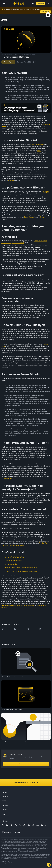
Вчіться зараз (46, 12)
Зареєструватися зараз (26, 764)
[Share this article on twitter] (3, 629)
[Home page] (19, 4)
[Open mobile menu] (48, 4)
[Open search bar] (33, 4)
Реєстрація (41, 4)
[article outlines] (48, 15)
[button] (48, 4)
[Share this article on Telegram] (28, 629)
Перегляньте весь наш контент (26, 783)
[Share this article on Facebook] (15, 629)
